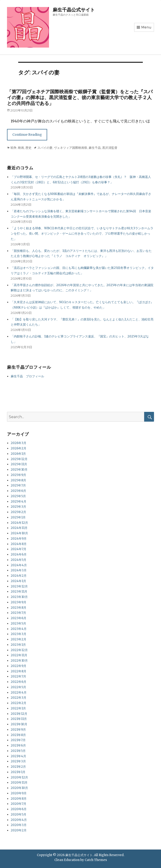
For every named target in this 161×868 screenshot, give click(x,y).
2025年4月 (19, 502)
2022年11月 (19, 655)
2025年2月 (18, 512)
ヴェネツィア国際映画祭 (71, 148)
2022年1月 (18, 708)
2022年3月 (19, 698)
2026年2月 (19, 448)
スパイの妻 (45, 148)
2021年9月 (18, 730)
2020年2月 (19, 830)
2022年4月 (19, 693)
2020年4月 (19, 820)
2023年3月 (19, 634)
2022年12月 (19, 650)
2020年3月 (19, 825)
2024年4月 (19, 565)
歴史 (28, 148)
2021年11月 (19, 719)
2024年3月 (19, 570)
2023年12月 (19, 586)
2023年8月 (19, 608)
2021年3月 (18, 761)
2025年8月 (18, 480)
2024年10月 (19, 533)
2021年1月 (18, 772)
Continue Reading (27, 135)
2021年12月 (19, 714)
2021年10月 (19, 724)
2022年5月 (18, 687)
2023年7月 (18, 613)
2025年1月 (18, 517)
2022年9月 (19, 666)
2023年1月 (18, 645)
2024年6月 (19, 554)
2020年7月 (19, 804)
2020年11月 (19, 783)
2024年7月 (19, 549)
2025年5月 (18, 496)
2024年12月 (19, 523)
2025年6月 (18, 491)
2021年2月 (18, 767)
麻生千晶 (95, 148)
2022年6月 (19, 682)
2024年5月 (19, 560)
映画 (21, 148)
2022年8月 (19, 671)
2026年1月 (18, 454)
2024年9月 (19, 539)
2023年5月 (18, 623)
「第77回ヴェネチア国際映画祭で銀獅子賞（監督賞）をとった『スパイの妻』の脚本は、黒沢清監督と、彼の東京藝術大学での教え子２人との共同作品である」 (80, 97)
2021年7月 (18, 740)
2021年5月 (18, 751)
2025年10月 (19, 470)
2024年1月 (18, 581)
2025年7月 (18, 485)
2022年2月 (19, 703)
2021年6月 (18, 745)
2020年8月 (19, 799)
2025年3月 (18, 507)
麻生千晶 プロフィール (27, 376)
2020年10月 (19, 788)
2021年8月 (18, 735)
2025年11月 (19, 464)
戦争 (14, 148)
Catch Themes (96, 860)
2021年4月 (18, 756)
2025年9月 (18, 475)
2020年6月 (19, 809)
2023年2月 (19, 639)
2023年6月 (19, 618)
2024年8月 (19, 544)
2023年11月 (19, 592)
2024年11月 (19, 528)
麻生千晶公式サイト (74, 10)
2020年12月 (19, 777)
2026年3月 (19, 443)
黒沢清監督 (110, 148)
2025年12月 (19, 459)
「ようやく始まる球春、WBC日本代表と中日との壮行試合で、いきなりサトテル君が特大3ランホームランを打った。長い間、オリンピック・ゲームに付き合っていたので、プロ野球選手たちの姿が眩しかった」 (82, 234)
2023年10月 (19, 597)
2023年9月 (19, 602)
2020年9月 (19, 793)
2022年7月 (18, 676)
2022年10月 (19, 661)
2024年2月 (19, 576)
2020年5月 (19, 814)
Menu (146, 27)
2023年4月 (19, 629)
